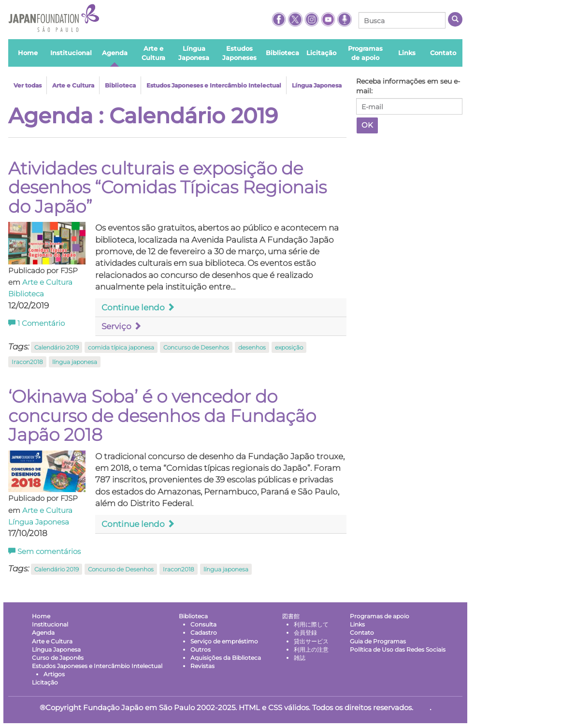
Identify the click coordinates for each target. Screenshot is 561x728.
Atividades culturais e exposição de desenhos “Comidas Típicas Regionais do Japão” (167, 187)
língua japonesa (75, 362)
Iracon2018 (27, 362)
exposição (289, 347)
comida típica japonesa (121, 347)
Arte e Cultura (73, 85)
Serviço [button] (122, 326)
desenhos (252, 347)
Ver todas (28, 85)
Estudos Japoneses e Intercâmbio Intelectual (214, 85)
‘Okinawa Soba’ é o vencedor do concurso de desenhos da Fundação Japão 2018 (162, 415)
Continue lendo (138, 307)
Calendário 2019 (57, 347)
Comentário (36, 323)
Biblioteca (120, 85)
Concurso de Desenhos (196, 347)
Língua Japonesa (317, 85)
